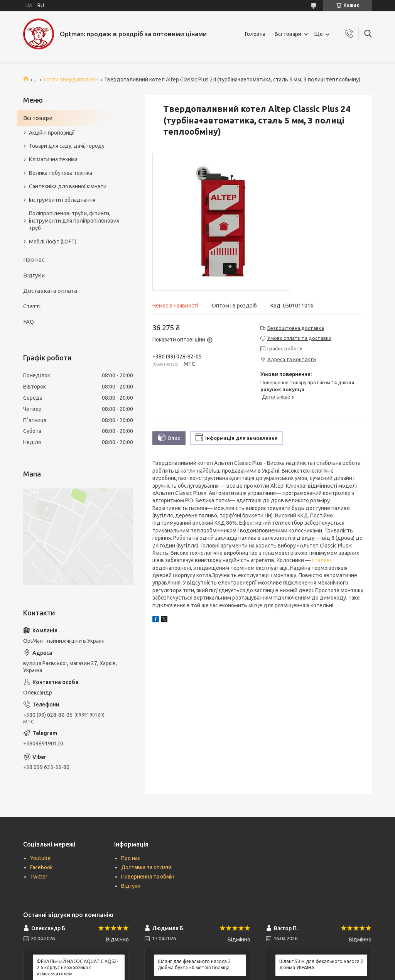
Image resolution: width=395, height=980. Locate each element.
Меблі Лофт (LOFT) (53, 242)
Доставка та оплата (146, 867)
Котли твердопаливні (71, 79)
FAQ (29, 322)
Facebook (41, 867)
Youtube (40, 858)
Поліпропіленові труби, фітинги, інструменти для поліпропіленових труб (74, 221)
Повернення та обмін (148, 877)
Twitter (39, 877)
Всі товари (288, 34)
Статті (32, 306)
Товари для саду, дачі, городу (67, 146)
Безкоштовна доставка (296, 328)
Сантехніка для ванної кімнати (68, 186)
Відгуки (34, 275)
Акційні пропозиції (52, 133)
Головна (255, 34)
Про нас (34, 259)
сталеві (321, 560)
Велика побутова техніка (61, 173)
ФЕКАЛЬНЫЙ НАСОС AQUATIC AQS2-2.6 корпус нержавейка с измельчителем (77, 967)
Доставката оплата (50, 291)
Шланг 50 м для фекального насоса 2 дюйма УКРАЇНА (321, 964)
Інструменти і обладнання (62, 200)
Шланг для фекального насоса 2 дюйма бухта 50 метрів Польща (194, 964)
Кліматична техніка (53, 159)
